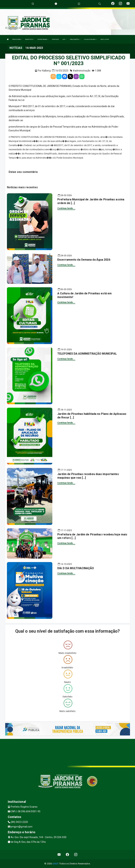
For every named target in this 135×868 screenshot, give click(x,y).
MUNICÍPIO (30, 39)
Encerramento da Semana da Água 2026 (84, 260)
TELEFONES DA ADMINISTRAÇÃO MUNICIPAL (87, 354)
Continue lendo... (66, 208)
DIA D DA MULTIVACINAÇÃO (76, 568)
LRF (64, 39)
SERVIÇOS (55, 39)
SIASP (55, 864)
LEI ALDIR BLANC (90, 39)
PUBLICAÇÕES (75, 39)
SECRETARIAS (43, 39)
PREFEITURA (17, 39)
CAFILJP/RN (105, 39)
